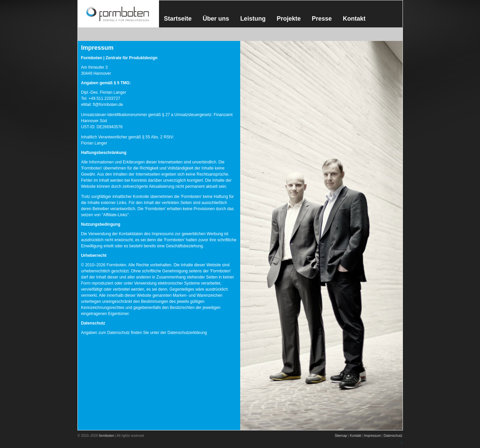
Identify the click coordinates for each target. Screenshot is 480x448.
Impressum (372, 436)
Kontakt (354, 19)
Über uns (216, 19)
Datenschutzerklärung (187, 333)
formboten (106, 436)
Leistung (253, 19)
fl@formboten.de (108, 105)
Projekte (289, 19)
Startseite (178, 19)
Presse (322, 19)
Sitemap (341, 436)
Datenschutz (393, 436)
